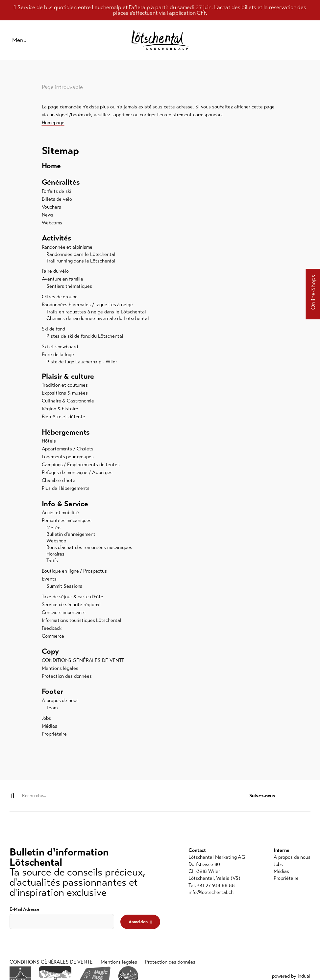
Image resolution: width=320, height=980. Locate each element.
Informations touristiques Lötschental (82, 623)
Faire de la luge (58, 357)
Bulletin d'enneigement (71, 537)
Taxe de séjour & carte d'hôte (73, 600)
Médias (49, 729)
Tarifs (52, 563)
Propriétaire (54, 737)
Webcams (52, 225)
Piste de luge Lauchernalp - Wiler (82, 364)
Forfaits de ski (57, 193)
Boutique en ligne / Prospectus (74, 574)
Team (52, 711)
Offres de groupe (60, 299)
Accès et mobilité (60, 515)
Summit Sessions (64, 589)
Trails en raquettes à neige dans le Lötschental (96, 314)
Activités (57, 240)
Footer (53, 695)
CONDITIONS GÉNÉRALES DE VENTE (83, 663)
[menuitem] (160, 168)
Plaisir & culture (68, 379)
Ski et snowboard (60, 349)
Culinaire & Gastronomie (68, 403)
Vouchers (51, 209)
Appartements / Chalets (68, 452)
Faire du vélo (55, 274)
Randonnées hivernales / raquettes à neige (87, 307)
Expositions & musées (65, 396)
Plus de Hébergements (66, 491)
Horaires (55, 557)
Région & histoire (60, 411)
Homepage (53, 124)
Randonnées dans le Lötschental (81, 257)
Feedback (52, 631)
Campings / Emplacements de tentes (81, 467)
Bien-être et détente (64, 419)
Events (49, 582)
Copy (50, 654)
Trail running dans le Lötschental (81, 263)
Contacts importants (64, 615)
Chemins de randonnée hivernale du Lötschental (98, 321)
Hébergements (67, 435)
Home (52, 168)
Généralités (61, 184)
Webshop (56, 544)
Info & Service (65, 506)
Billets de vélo (57, 201)
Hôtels (49, 444)
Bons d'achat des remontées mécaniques (89, 550)
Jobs (47, 721)
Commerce (53, 639)
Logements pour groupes (68, 460)
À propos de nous (60, 704)
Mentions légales (60, 671)
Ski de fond (54, 331)
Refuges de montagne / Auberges (77, 475)
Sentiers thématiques (69, 289)
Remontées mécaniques (67, 523)
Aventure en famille (63, 282)
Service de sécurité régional (71, 607)
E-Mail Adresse (24, 910)
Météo (53, 531)
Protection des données (67, 679)
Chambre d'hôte (59, 483)
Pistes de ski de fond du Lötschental (85, 338)
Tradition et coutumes (65, 388)
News (48, 217)
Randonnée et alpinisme (67, 249)
